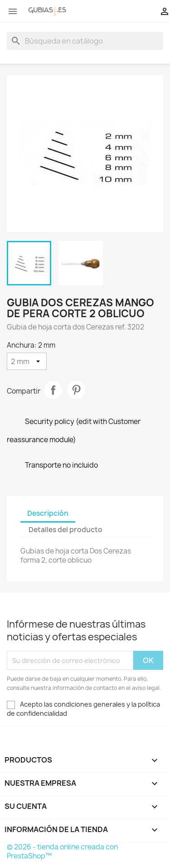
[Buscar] (85, 41)
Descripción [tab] (48, 513)
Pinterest (76, 390)
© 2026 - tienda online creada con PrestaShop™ (62, 851)
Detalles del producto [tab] (66, 530)
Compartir (53, 390)
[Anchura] (27, 361)
